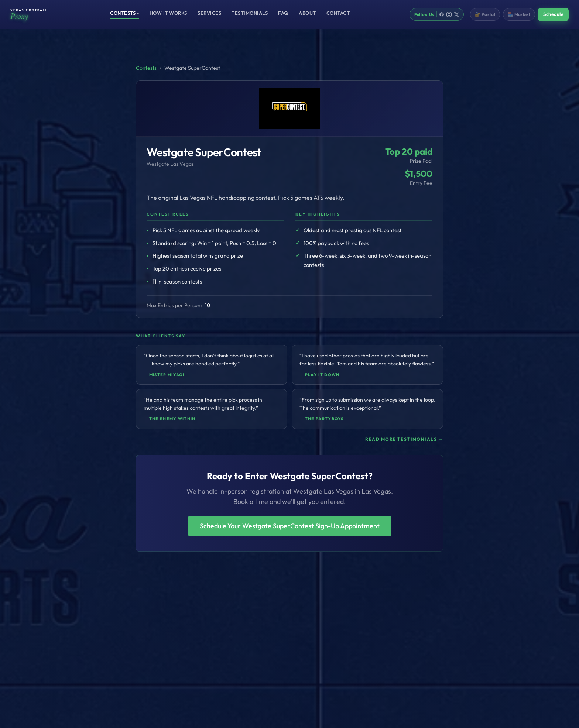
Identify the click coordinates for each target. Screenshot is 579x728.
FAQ (283, 13)
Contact (338, 13)
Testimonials (250, 13)
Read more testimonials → (404, 439)
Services (209, 13)
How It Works (168, 13)
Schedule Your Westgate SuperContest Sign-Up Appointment (290, 526)
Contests (125, 13)
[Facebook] (442, 14)
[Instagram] (449, 14)
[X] (456, 14)
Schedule (553, 14)
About (307, 13)
